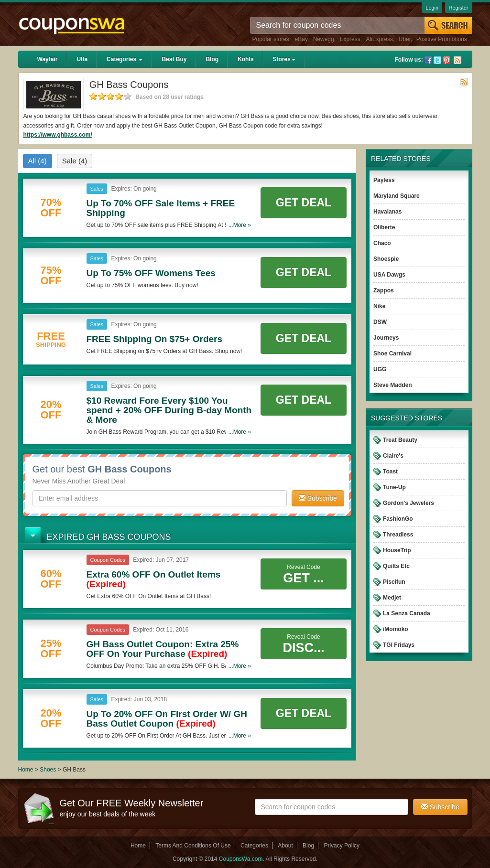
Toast (390, 472)
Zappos (384, 290)
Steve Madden (393, 385)
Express (350, 39)
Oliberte (384, 227)
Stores (284, 59)
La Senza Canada (407, 613)
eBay (301, 39)
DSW (380, 322)
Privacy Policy (342, 846)
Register (459, 8)
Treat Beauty (400, 440)
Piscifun (394, 582)
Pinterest (446, 60)
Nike (379, 306)
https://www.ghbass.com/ (58, 135)
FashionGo (398, 519)
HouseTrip (397, 550)
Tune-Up (394, 487)
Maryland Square (397, 196)
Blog (212, 59)
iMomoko (396, 629)
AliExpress (379, 39)
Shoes (48, 770)
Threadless (398, 535)
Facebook (428, 60)
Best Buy (174, 59)
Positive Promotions (442, 39)
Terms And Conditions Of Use (193, 846)
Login (432, 8)
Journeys (386, 338)
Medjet (392, 598)
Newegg (324, 39)
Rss (457, 60)
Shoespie (386, 259)
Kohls (245, 59)
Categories (125, 59)
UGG (380, 369)
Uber (405, 39)
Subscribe (318, 498)
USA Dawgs (389, 275)
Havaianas (387, 212)
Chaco (382, 243)
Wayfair (48, 59)
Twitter (437, 60)
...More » (240, 225)
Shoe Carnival (392, 354)
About (285, 846)
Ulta (82, 59)
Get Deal (304, 203)
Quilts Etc (396, 566)
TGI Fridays (399, 645)
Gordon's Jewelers (408, 503)
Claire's (393, 456)
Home (26, 770)
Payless (384, 180)
